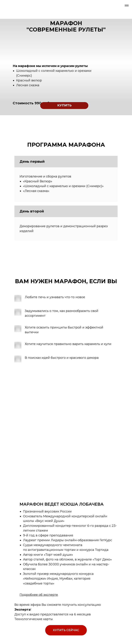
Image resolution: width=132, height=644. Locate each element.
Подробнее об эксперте (39, 595)
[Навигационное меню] (127, 6)
